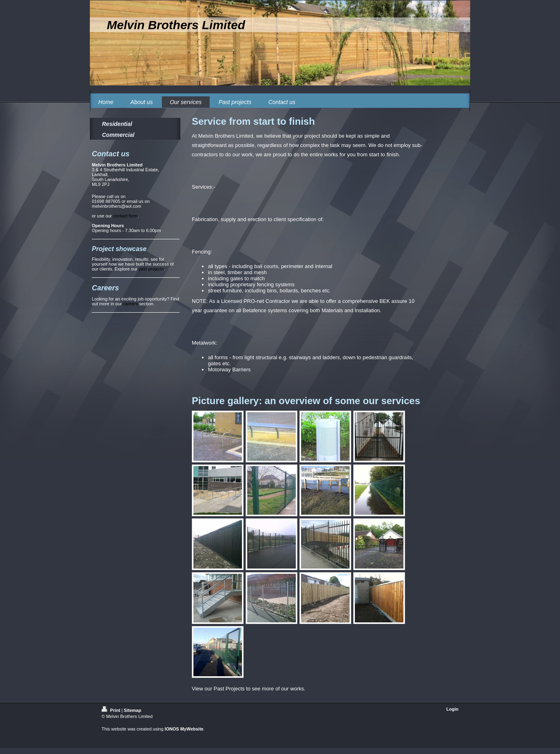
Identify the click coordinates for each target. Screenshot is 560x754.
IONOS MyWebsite (184, 729)
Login (452, 709)
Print (111, 710)
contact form (126, 216)
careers (130, 304)
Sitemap (133, 710)
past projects (151, 269)
